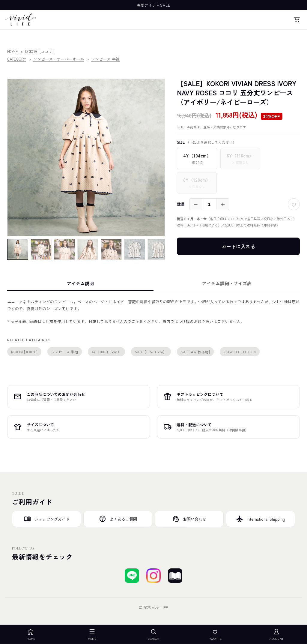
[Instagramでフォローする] (153, 576)
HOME (13, 51)
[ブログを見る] (175, 576)
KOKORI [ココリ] (39, 51)
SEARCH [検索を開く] (153, 635)
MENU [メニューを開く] (92, 635)
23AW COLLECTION (240, 352)
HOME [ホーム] (31, 635)
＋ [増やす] (223, 204)
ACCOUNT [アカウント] (276, 635)
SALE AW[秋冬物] (195, 352)
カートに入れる (238, 246)
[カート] (297, 19)
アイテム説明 (80, 283)
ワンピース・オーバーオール (59, 59)
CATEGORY (17, 59)
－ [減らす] (196, 204)
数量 (181, 204)
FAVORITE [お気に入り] (215, 635)
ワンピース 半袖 (105, 59)
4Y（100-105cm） (106, 352)
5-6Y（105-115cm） (151, 352)
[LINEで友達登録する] (132, 576)
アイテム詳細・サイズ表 (227, 283)
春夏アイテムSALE (153, 5)
